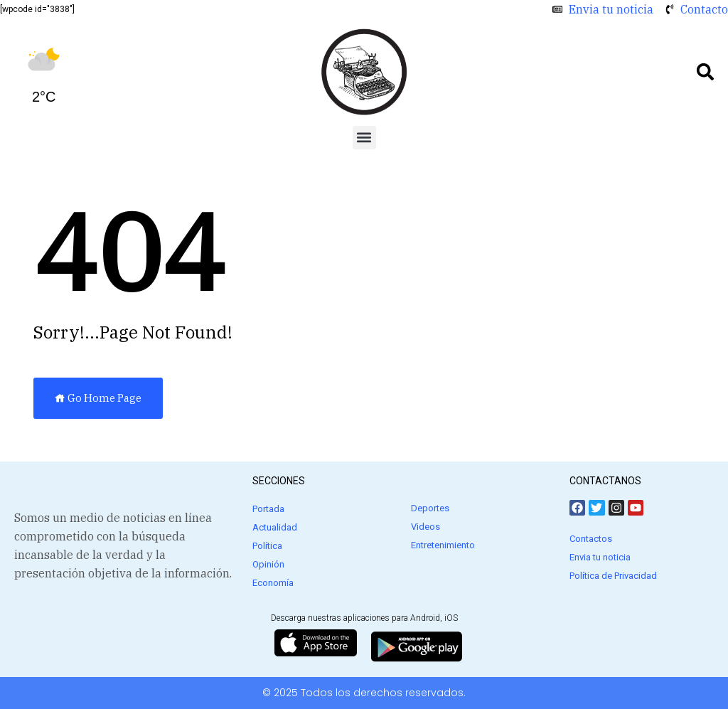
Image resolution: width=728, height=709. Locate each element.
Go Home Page (98, 398)
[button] (705, 72)
